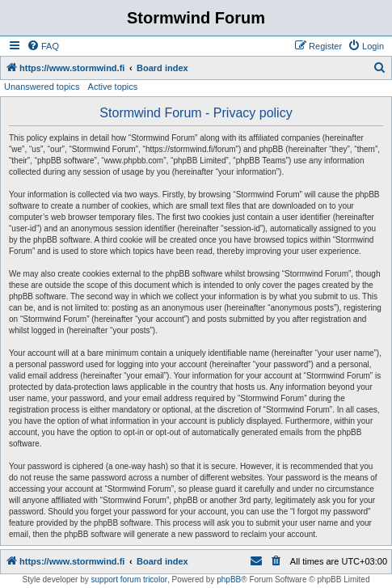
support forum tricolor (129, 580)
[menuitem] (43, 46)
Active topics (113, 87)
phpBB (229, 580)
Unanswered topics (42, 87)
